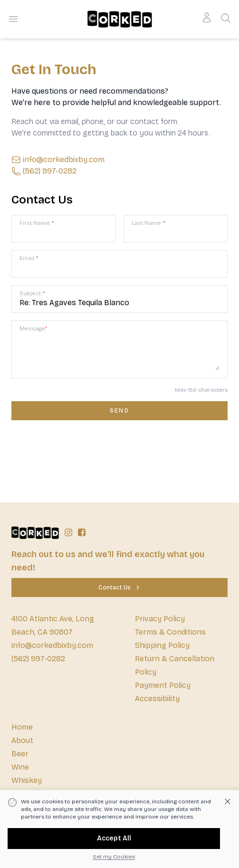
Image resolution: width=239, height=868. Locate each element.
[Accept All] (114, 839)
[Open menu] (13, 19)
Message (33, 328)
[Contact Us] (119, 588)
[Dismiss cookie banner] (228, 801)
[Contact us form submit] (119, 411)
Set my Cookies (114, 857)
